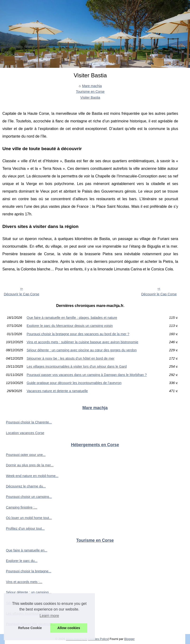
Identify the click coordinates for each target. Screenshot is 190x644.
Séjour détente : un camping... (29, 592)
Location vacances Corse (25, 433)
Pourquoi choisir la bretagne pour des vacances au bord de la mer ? (78, 334)
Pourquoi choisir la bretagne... (29, 571)
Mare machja (92, 86)
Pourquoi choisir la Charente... (29, 422)
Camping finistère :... (22, 507)
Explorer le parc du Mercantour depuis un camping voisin (70, 326)
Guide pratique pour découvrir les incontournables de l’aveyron (74, 383)
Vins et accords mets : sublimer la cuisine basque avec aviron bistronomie (82, 342)
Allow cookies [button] (69, 628)
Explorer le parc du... (22, 561)
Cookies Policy (98, 639)
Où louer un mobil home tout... (29, 518)
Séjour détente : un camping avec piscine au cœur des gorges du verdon (82, 350)
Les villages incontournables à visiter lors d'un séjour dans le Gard (77, 366)
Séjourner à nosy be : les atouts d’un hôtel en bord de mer (70, 358)
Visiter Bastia (90, 97)
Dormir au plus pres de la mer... (30, 465)
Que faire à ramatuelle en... (27, 550)
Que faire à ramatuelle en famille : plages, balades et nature (72, 318)
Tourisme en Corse (90, 92)
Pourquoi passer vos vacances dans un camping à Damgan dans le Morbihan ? (87, 375)
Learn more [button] (49, 616)
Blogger (130, 639)
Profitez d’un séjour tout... (25, 528)
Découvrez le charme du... (26, 486)
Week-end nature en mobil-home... (32, 476)
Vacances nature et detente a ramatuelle (57, 391)
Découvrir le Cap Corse (22, 294)
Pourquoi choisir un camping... (29, 497)
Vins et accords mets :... (24, 582)
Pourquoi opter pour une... (26, 455)
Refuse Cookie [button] (30, 628)
